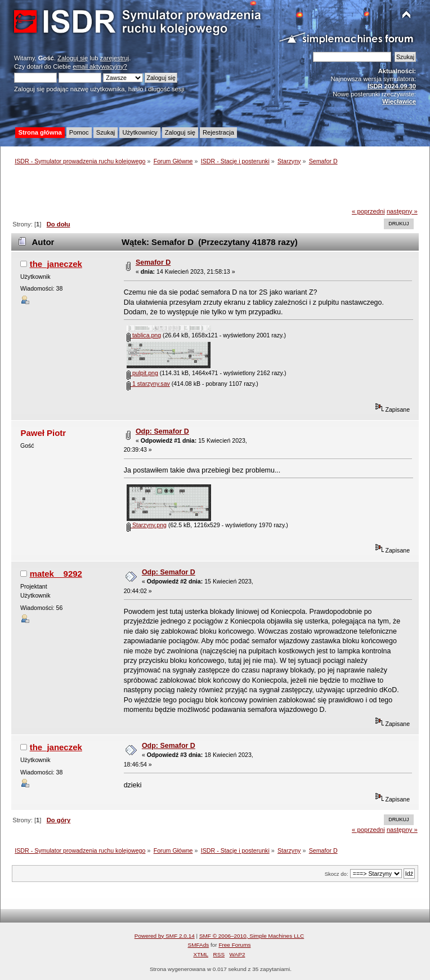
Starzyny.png (147, 525)
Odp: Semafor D (162, 431)
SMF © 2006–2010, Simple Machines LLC (252, 936)
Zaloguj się (73, 58)
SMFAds (199, 945)
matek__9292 (56, 574)
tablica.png (144, 335)
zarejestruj (115, 58)
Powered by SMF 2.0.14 (165, 936)
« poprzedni (368, 211)
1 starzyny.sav (148, 384)
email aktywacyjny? (100, 66)
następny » (402, 211)
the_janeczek (56, 264)
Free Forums (234, 945)
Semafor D (153, 262)
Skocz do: (337, 874)
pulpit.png (142, 373)
